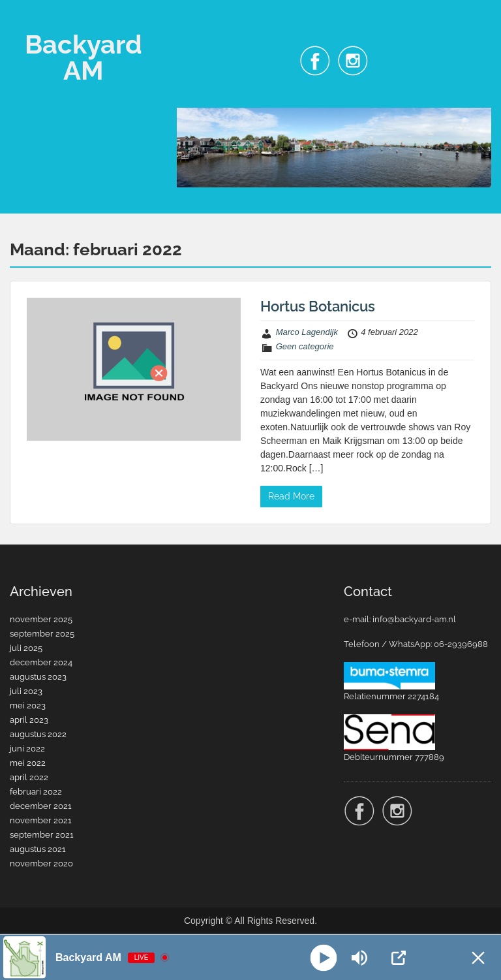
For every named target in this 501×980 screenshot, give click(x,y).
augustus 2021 (38, 849)
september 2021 (42, 835)
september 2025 (42, 634)
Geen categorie (305, 346)
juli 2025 (26, 648)
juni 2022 (27, 749)
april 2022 (29, 777)
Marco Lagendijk (307, 332)
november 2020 (41, 863)
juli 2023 (26, 691)
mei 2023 (28, 705)
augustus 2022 (38, 734)
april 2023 (29, 720)
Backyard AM (83, 57)
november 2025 (41, 619)
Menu (23, 22)
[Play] (323, 957)
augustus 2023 (38, 677)
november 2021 (41, 820)
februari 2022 (36, 792)
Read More (291, 496)
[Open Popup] (399, 958)
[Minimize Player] (478, 958)
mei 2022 (28, 763)
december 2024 (41, 662)
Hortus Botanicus (318, 306)
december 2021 (41, 806)
